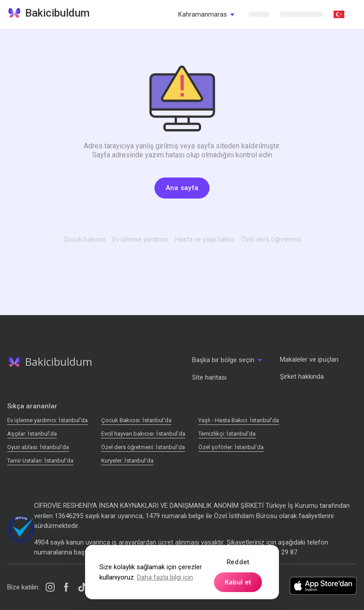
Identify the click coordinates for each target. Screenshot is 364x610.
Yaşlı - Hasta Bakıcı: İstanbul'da (239, 420)
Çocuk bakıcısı (84, 239)
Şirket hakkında (302, 376)
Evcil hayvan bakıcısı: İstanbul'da (143, 434)
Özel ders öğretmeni (271, 239)
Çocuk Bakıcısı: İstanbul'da (136, 420)
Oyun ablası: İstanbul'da (38, 447)
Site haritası (209, 377)
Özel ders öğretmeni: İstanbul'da (143, 447)
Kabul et (238, 582)
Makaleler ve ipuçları (309, 359)
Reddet (238, 562)
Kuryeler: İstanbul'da (127, 461)
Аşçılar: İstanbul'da (32, 434)
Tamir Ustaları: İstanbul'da (40, 461)
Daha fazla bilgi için (165, 577)
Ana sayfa (182, 188)
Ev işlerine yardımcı (140, 239)
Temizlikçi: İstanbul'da (227, 434)
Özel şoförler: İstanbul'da (231, 447)
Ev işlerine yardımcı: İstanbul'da (47, 420)
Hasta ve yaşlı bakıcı (205, 239)
